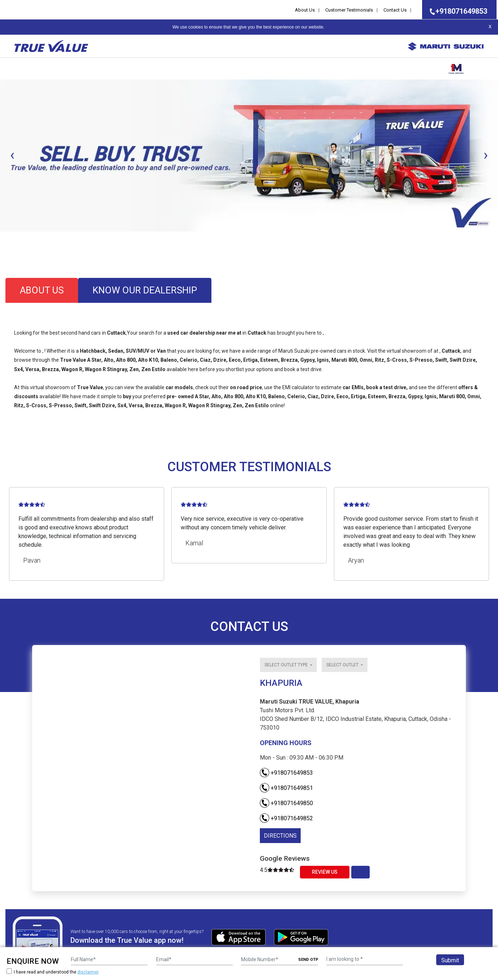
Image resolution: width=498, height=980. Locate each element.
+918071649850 (286, 803)
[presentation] (12, 155)
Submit (450, 960)
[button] (2, 238)
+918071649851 (286, 788)
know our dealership (145, 290)
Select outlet (343, 665)
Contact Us (395, 10)
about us (42, 290)
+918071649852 (286, 818)
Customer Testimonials (349, 10)
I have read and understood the (53, 972)
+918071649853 (456, 11)
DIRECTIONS (280, 836)
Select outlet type (287, 665)
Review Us (325, 872)
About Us (305, 10)
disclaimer (88, 972)
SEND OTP (308, 960)
